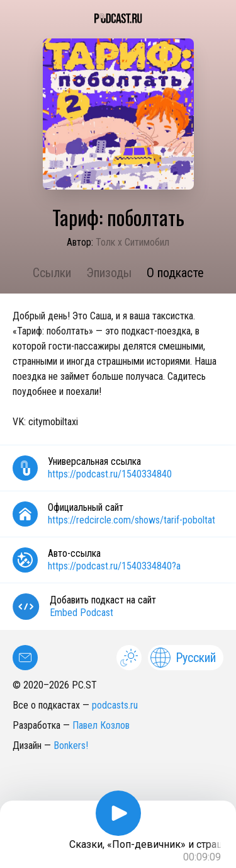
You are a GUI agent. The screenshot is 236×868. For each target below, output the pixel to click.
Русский (183, 658)
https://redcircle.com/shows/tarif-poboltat (132, 520)
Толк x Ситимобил (132, 242)
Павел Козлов (101, 725)
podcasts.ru (115, 705)
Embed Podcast (81, 613)
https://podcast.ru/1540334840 (110, 474)
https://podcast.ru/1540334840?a (114, 566)
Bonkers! (71, 745)
